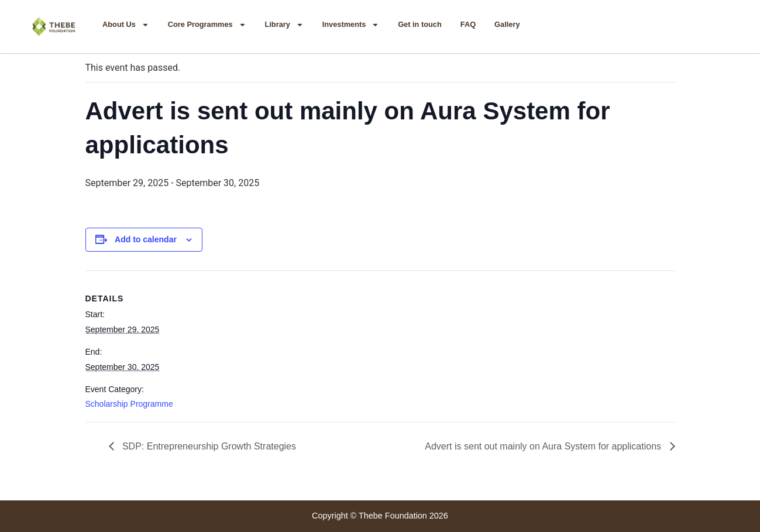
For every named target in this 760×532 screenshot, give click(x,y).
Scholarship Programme (129, 404)
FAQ (468, 24)
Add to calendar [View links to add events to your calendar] (146, 239)
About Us (126, 25)
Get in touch (420, 24)
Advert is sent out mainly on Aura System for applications (544, 446)
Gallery (507, 24)
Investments (351, 25)
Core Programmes (207, 25)
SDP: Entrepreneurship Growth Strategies (208, 446)
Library (284, 25)
